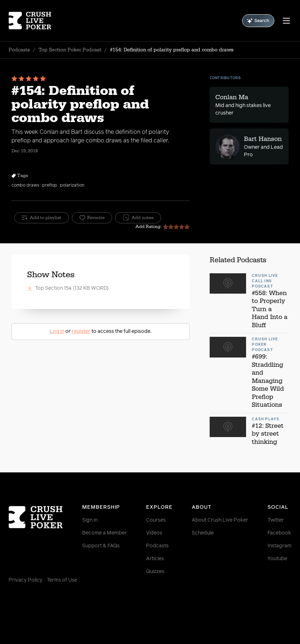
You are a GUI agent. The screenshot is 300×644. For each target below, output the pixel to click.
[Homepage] (32, 21)
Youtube (277, 559)
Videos (154, 533)
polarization (72, 186)
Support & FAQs (101, 546)
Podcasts (19, 50)
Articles (155, 559)
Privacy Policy (26, 580)
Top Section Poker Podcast (70, 50)
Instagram (279, 546)
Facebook (279, 533)
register (81, 331)
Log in (57, 331)
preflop (50, 186)
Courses (156, 520)
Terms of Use (62, 580)
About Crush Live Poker (220, 520)
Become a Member (104, 533)
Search (258, 21)
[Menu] (286, 21)
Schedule (203, 533)
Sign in (90, 520)
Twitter (276, 520)
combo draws (25, 186)
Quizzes (155, 572)
